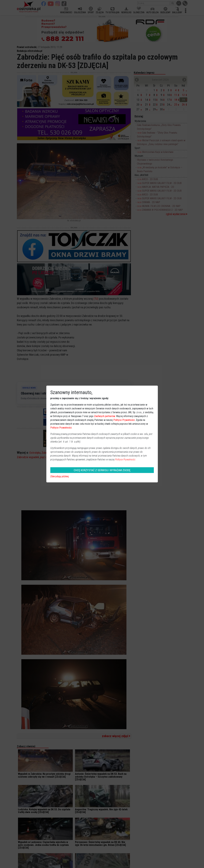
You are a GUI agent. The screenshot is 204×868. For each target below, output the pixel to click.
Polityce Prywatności (124, 420)
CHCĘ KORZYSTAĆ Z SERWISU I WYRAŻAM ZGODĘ (102, 470)
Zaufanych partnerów (105, 416)
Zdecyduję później (60, 476)
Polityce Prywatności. (125, 460)
